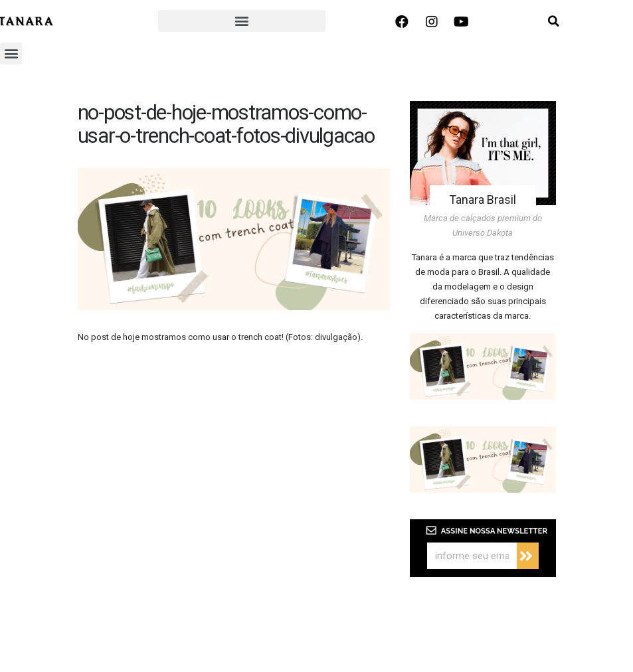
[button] (241, 21)
